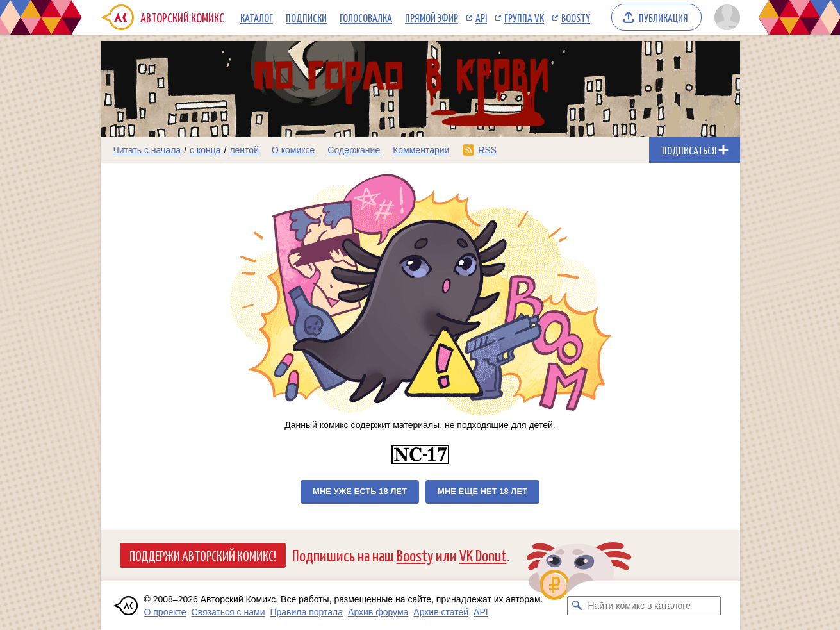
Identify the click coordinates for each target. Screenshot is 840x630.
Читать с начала (147, 150)
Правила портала (306, 612)
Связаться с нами (228, 612)
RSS (487, 150)
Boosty (576, 17)
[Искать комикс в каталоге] (577, 606)
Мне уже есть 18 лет (360, 491)
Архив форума (378, 612)
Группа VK (524, 17)
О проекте (165, 612)
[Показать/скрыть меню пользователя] (725, 17)
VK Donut (483, 555)
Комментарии (421, 150)
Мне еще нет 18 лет (482, 491)
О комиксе (293, 150)
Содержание (354, 150)
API (481, 17)
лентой (244, 150)
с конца (205, 150)
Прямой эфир (432, 17)
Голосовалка (366, 17)
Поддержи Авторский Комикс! (203, 555)
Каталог (257, 17)
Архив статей (441, 612)
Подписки (306, 17)
